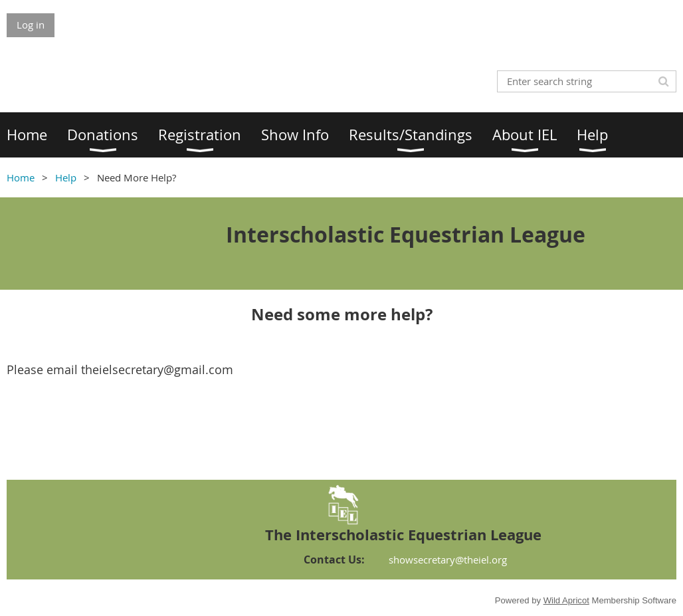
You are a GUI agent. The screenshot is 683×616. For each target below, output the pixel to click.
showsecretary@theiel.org (448, 560)
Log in (31, 25)
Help (66, 177)
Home (21, 177)
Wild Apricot (566, 600)
